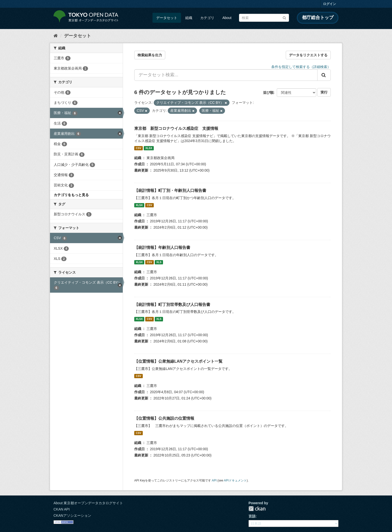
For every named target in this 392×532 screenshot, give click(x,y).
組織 (189, 18)
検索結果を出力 (150, 55)
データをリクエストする (308, 55)
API (214, 480)
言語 (252, 516)
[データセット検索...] (226, 75)
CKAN (257, 509)
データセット (167, 18)
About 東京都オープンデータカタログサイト (88, 503)
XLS (159, 262)
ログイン (329, 4)
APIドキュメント (235, 480)
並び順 (268, 93)
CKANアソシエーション (72, 515)
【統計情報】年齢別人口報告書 (162, 247)
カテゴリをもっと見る (71, 195)
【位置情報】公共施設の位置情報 (164, 418)
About (227, 18)
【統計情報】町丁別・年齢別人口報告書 (170, 190)
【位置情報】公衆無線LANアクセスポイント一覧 (178, 361)
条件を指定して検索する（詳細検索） (301, 67)
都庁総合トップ (318, 18)
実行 (324, 92)
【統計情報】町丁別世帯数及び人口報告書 (172, 305)
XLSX (149, 148)
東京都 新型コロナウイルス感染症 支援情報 (176, 128)
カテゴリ (207, 18)
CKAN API (62, 509)
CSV (138, 148)
